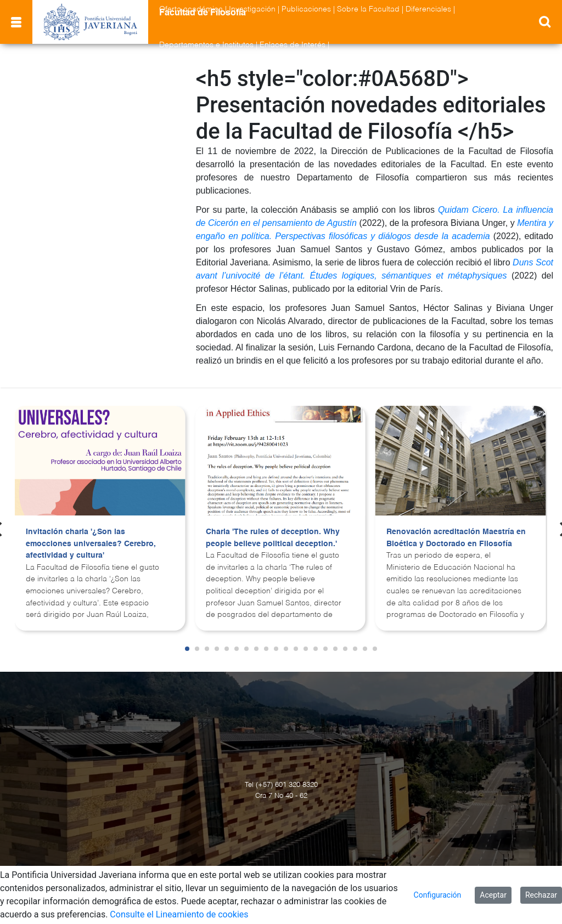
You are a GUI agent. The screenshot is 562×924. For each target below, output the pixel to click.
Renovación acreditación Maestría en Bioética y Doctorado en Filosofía (456, 538)
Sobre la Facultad (368, 9)
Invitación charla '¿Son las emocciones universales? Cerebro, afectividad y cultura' (91, 544)
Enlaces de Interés (293, 45)
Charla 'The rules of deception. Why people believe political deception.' (273, 538)
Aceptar (493, 895)
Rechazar (541, 895)
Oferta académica (191, 9)
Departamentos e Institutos (206, 45)
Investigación (252, 9)
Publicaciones (306, 9)
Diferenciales (428, 9)
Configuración (438, 895)
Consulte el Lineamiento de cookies (179, 914)
